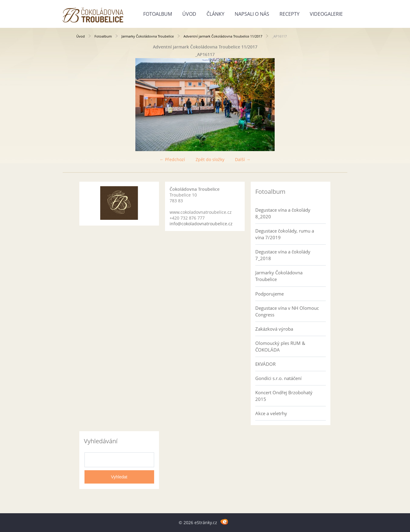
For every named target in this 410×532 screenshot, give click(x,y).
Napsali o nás (252, 14)
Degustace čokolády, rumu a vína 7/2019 (285, 234)
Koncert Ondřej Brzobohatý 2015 (284, 396)
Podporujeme (269, 294)
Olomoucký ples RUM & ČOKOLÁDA (280, 346)
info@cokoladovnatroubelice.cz (201, 224)
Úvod (189, 14)
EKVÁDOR (265, 364)
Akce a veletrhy (271, 413)
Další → (243, 159)
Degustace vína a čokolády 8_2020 (283, 213)
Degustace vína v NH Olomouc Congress (287, 311)
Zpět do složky (210, 159)
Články (215, 14)
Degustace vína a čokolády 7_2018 (283, 255)
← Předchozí (172, 159)
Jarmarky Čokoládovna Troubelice (148, 36)
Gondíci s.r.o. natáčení (278, 378)
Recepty (289, 14)
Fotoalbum (158, 14)
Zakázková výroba (274, 329)
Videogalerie (326, 14)
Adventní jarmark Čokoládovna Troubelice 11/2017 (223, 36)
